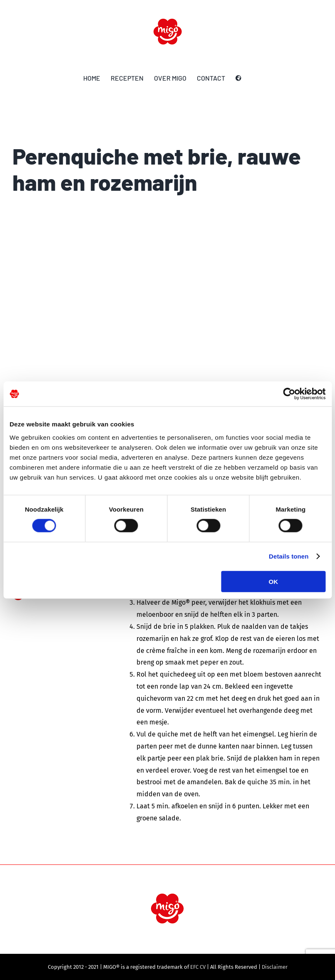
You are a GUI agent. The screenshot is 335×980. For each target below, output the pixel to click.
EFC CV (198, 967)
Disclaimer (275, 967)
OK (274, 581)
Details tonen (289, 556)
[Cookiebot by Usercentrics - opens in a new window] (289, 394)
